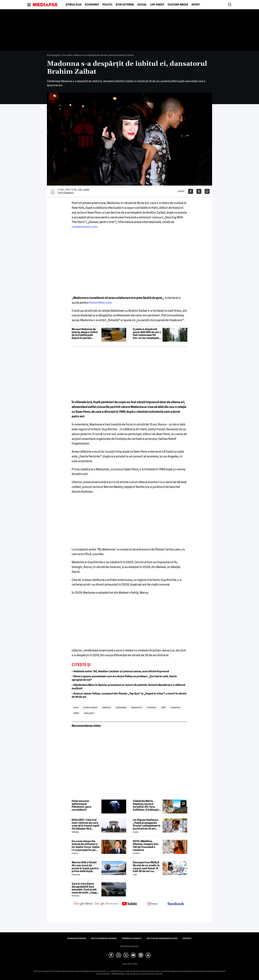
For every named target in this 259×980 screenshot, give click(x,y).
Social (142, 5)
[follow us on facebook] (176, 904)
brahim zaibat (90, 707)
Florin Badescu (66, 193)
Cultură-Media (178, 5)
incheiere (151, 707)
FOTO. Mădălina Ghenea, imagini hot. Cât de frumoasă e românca (146, 846)
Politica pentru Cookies (104, 938)
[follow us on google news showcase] (106, 904)
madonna (175, 707)
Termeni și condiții (132, 938)
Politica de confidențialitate (162, 938)
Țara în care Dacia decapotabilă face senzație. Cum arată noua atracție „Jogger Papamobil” (85, 888)
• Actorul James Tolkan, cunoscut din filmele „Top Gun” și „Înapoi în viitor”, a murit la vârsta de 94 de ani (129, 695)
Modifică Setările (129, 946)
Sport (196, 5)
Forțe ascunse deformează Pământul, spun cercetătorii (82, 805)
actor (76, 707)
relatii (76, 713)
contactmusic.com (84, 227)
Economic (92, 5)
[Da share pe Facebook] (191, 191)
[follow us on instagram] (153, 904)
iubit (163, 707)
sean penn (89, 713)
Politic (107, 5)
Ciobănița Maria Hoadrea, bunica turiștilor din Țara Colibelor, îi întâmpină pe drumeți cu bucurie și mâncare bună (147, 805)
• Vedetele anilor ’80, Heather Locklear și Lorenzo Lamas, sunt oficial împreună (120, 671)
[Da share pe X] (199, 191)
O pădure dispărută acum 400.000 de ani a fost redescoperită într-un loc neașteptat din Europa (147, 334)
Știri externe (125, 5)
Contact (187, 938)
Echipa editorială (77, 938)
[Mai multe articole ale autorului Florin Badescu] (53, 191)
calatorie (106, 707)
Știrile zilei (74, 5)
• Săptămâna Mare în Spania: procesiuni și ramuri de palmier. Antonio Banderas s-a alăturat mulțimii (129, 687)
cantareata (121, 707)
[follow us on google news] (83, 904)
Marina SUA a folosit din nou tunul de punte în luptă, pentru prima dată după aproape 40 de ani (85, 867)
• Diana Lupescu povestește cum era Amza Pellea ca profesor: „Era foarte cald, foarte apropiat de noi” (124, 678)
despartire (137, 707)
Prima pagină (53, 55)
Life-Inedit (157, 5)
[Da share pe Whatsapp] (207, 191)
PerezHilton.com (100, 303)
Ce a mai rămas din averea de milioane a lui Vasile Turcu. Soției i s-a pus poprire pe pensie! (86, 846)
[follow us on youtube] (129, 904)
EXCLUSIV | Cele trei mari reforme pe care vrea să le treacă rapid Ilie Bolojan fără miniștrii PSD (85, 824)
